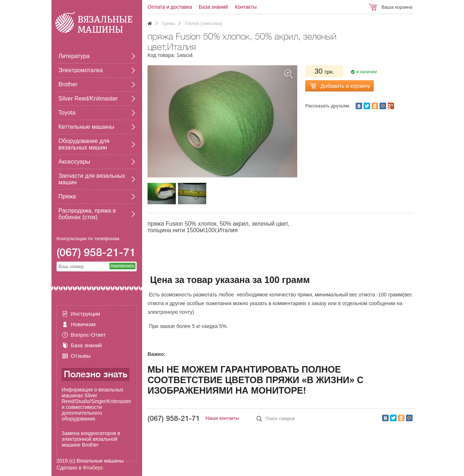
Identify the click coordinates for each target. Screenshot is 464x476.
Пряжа (67, 196)
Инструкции (85, 314)
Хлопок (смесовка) (203, 24)
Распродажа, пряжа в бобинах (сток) (87, 214)
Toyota (67, 113)
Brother (68, 84)
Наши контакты (222, 418)
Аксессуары (74, 162)
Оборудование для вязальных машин (84, 144)
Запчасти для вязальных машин (92, 179)
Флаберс (93, 468)
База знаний (86, 345)
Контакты (246, 7)
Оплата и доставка (170, 7)
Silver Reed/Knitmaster (88, 99)
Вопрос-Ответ (88, 335)
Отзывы (81, 356)
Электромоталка (81, 70)
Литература (74, 56)
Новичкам (83, 324)
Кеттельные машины (86, 127)
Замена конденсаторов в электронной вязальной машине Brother (91, 439)
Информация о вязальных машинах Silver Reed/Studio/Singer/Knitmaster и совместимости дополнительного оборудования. (96, 404)
